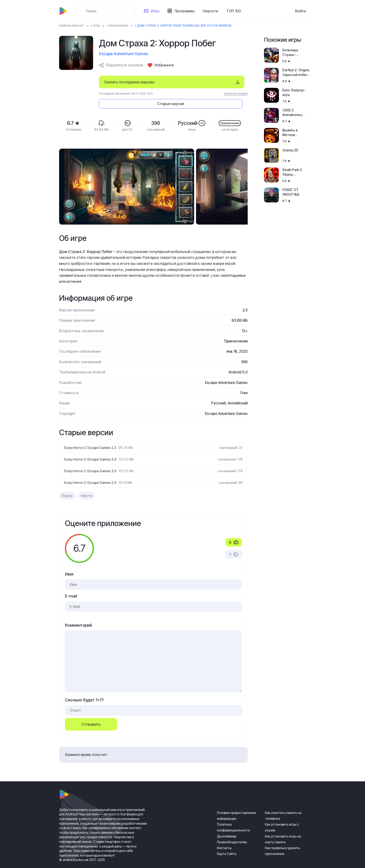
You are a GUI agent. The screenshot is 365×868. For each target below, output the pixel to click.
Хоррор (67, 485)
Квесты (87, 485)
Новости (212, 11)
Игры (157, 11)
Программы (186, 11)
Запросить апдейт (236, 94)
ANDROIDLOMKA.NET (74, 26)
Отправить (91, 714)
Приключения (125, 26)
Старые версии (220, 82)
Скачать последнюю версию (129, 82)
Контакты (224, 837)
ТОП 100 (235, 11)
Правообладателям (232, 831)
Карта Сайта (227, 843)
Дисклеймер (227, 825)
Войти (301, 11)
